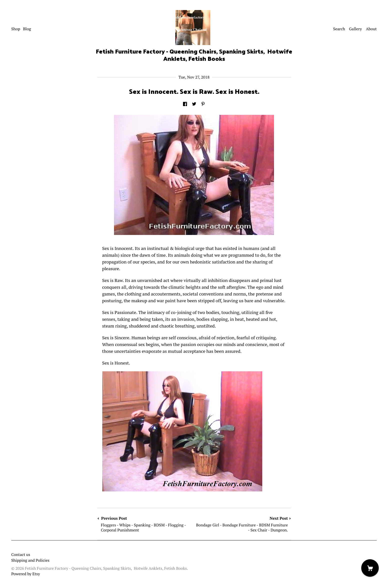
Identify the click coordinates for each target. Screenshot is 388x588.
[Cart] (370, 568)
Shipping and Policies (30, 560)
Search (339, 29)
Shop (16, 29)
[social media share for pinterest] (203, 104)
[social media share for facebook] (185, 104)
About (371, 29)
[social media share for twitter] (194, 104)
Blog (27, 29)
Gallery (355, 29)
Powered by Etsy (26, 574)
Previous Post (146, 524)
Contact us (21, 554)
